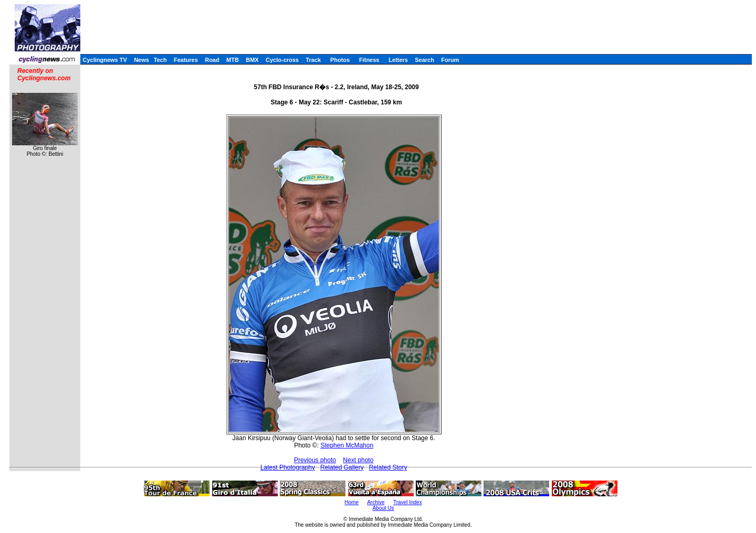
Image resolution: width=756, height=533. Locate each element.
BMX (252, 60)
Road (212, 60)
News (141, 60)
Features (186, 60)
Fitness (369, 60)
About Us (383, 508)
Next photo (358, 460)
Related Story (388, 467)
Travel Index (408, 502)
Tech (160, 60)
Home (351, 502)
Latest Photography (288, 467)
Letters (398, 60)
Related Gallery (342, 467)
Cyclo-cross (282, 60)
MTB (233, 60)
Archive (376, 502)
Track (313, 60)
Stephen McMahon (347, 445)
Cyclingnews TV (104, 60)
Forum (450, 60)
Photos (340, 60)
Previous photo (315, 460)
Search (424, 60)
